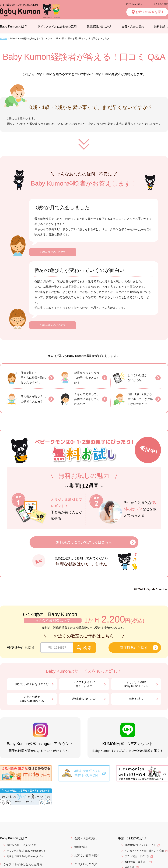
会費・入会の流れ (133, 27)
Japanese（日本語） (136, 862)
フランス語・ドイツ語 (137, 856)
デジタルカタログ (134, 4)
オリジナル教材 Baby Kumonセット (26, 851)
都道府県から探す (134, 648)
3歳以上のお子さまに (92, 774)
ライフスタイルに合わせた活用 (57, 27)
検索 (88, 648)
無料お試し (136, 699)
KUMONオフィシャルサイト (140, 845)
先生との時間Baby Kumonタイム (32, 699)
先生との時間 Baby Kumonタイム (25, 856)
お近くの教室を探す (87, 855)
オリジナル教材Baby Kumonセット (136, 684)
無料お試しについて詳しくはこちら (84, 542)
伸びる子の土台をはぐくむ (32, 684)
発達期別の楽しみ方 (99, 27)
